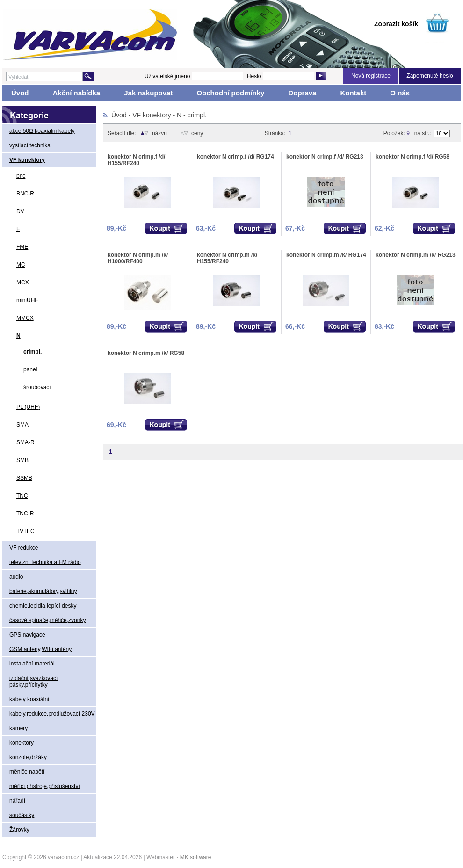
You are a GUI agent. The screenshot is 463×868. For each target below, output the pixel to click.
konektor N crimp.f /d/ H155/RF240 (136, 160)
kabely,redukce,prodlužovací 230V (52, 714)
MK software (196, 857)
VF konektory (27, 160)
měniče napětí (27, 772)
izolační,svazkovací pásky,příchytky (33, 681)
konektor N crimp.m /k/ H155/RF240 (227, 258)
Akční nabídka (77, 93)
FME (22, 247)
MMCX (25, 318)
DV (20, 211)
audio (16, 577)
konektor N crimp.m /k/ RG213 (416, 255)
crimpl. (33, 352)
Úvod (20, 93)
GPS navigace (27, 635)
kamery (18, 728)
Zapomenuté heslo (430, 76)
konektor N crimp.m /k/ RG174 (326, 255)
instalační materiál (32, 664)
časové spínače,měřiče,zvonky (47, 620)
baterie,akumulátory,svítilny (43, 591)
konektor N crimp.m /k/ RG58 (146, 353)
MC (21, 265)
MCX (23, 282)
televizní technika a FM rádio (45, 562)
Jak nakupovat (148, 93)
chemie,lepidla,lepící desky (43, 606)
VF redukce (24, 548)
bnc (21, 176)
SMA (22, 425)
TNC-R (25, 514)
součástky (22, 815)
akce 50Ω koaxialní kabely (42, 131)
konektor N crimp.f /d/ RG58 (412, 157)
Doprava (302, 93)
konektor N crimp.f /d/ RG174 (235, 157)
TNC (22, 496)
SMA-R (25, 442)
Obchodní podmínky (230, 93)
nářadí (17, 801)
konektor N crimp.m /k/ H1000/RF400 (138, 258)
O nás (400, 93)
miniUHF (27, 300)
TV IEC (25, 531)
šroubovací (37, 387)
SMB (22, 460)
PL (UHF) (28, 407)
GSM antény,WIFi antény (40, 649)
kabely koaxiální (29, 699)
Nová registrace (371, 76)
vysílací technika (30, 145)
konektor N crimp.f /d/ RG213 (325, 157)
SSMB (24, 478)
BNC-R (25, 194)
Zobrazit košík (396, 24)
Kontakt (353, 93)
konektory (22, 743)
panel (30, 369)
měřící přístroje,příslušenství (45, 786)
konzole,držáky (28, 757)
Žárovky (19, 830)
